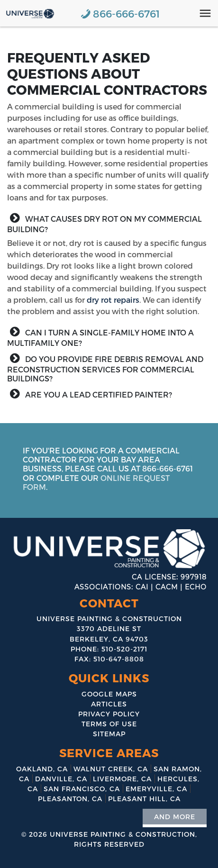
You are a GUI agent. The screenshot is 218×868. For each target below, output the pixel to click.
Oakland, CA (42, 769)
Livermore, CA (122, 779)
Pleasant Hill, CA (144, 799)
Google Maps (109, 694)
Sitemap (109, 734)
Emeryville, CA (156, 789)
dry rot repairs (113, 300)
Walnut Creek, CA (111, 769)
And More (175, 817)
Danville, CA (61, 779)
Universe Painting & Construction (123, 834)
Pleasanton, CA (70, 799)
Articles (109, 704)
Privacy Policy (109, 714)
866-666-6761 (126, 13)
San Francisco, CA (82, 789)
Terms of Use (109, 724)
